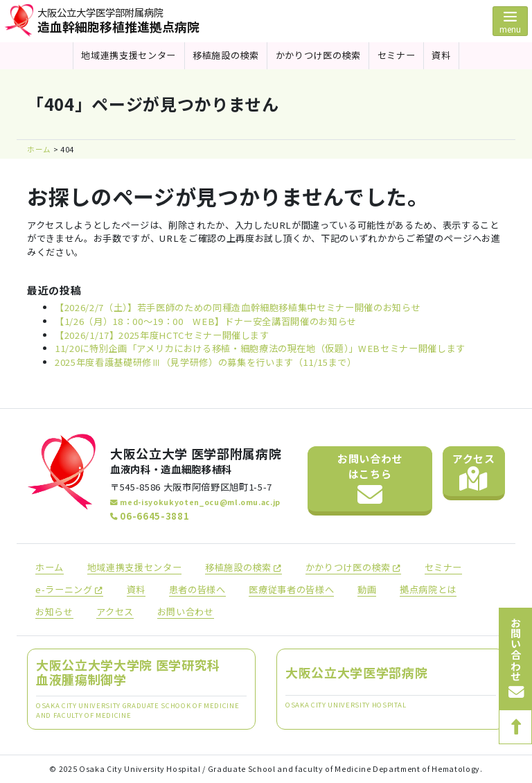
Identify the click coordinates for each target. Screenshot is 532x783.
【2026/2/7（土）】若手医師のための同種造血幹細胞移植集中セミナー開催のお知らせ (238, 307)
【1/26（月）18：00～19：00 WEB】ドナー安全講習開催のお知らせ (206, 321)
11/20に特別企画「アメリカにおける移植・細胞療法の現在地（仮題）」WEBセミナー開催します (260, 348)
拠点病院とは (428, 589)
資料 (441, 55)
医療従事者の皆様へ (291, 589)
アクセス (474, 472)
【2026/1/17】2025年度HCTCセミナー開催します (162, 335)
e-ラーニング (69, 589)
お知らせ (54, 612)
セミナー (397, 55)
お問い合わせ (370, 479)
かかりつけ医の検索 (318, 55)
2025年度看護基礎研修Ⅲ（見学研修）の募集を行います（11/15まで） (206, 362)
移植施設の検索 (226, 55)
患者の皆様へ (197, 589)
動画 (367, 589)
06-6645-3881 (150, 516)
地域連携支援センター (128, 55)
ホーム (50, 567)
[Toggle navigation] (510, 21)
